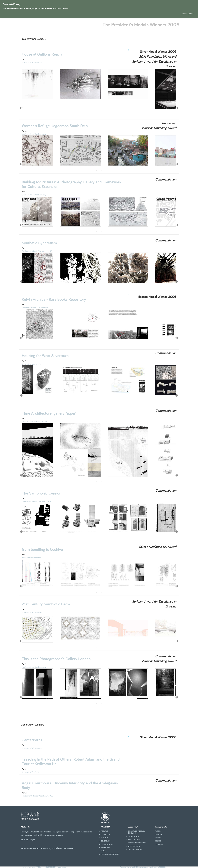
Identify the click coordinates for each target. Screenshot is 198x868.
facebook (158, 834)
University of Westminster (32, 62)
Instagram (159, 844)
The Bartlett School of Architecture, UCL (37, 251)
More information (61, 8)
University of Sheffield (30, 772)
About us (104, 831)
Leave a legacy (133, 836)
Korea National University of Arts (34, 422)
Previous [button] (21, 108)
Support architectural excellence (137, 832)
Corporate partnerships (137, 843)
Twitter (158, 831)
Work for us (106, 848)
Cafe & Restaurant (135, 849)
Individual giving (134, 840)
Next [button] (177, 108)
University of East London (32, 364)
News (103, 851)
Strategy (105, 838)
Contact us (105, 834)
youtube (158, 838)
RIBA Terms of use (66, 848)
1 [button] (97, 114)
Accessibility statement (110, 854)
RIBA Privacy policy (49, 848)
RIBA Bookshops (134, 846)
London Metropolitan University (34, 134)
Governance (106, 841)
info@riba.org (62, 867)
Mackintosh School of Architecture (35, 308)
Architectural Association (31, 558)
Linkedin (158, 841)
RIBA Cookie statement (30, 848)
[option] (33, 85)
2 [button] (101, 114)
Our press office (107, 844)
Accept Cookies (188, 14)
